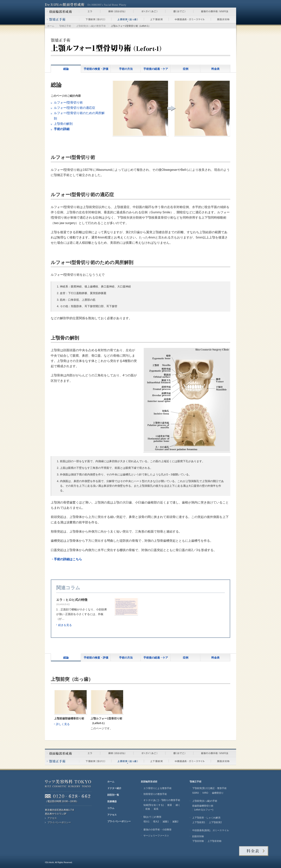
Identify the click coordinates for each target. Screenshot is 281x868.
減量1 (166, 822)
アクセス (52, 818)
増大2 (156, 822)
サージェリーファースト (156, 836)
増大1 (146, 822)
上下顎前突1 (199, 822)
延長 (156, 809)
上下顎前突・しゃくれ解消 (206, 818)
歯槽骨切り (218, 793)
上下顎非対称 (214, 841)
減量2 (175, 822)
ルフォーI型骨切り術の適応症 (75, 108)
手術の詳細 (62, 129)
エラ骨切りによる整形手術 (157, 788)
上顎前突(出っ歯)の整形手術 (91, 26)
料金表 (215, 69)
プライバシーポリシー (59, 822)
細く (178, 805)
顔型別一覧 (113, 795)
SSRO (196, 793)
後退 (170, 805)
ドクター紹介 (114, 788)
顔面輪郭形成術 (149, 782)
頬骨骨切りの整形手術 (155, 794)
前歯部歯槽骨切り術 (203, 806)
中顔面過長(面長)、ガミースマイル (211, 830)
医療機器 (112, 802)
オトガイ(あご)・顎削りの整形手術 (162, 800)
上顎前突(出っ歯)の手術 (205, 801)
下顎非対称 (198, 841)
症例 (186, 69)
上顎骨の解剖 (63, 124)
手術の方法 (126, 69)
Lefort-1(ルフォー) (204, 810)
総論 (66, 69)
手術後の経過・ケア (156, 69)
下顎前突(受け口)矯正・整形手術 (209, 788)
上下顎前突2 (215, 822)
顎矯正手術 (65, 26)
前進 (148, 809)
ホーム (51, 26)
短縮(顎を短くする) (154, 805)
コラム (111, 808)
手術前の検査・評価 (96, 69)
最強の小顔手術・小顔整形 (157, 830)
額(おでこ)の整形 (152, 817)
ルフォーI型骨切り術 (68, 102)
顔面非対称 (198, 836)
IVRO (205, 793)
